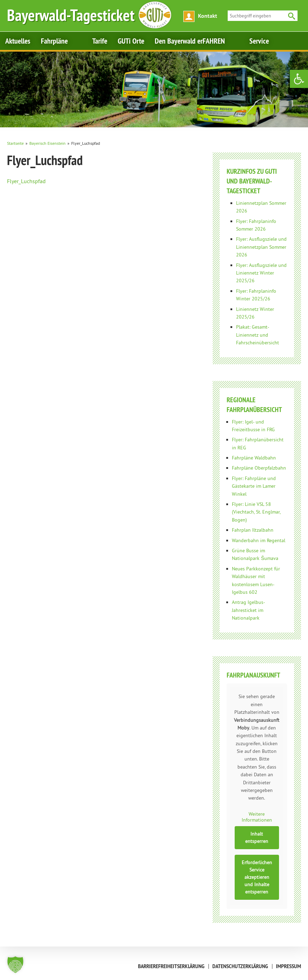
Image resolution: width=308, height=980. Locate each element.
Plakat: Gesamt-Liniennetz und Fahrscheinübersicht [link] (258, 335)
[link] (299, 79)
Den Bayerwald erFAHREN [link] (190, 41)
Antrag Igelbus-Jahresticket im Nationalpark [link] (248, 610)
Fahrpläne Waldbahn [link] (254, 458)
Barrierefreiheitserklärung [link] (171, 966)
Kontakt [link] (208, 16)
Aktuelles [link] (18, 41)
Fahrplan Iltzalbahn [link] (253, 530)
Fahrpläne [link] (54, 41)
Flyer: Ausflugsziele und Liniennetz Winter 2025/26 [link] (261, 273)
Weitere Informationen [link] (257, 817)
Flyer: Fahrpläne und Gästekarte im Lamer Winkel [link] (254, 486)
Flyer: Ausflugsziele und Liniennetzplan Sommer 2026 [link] (261, 247)
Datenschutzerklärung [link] (240, 966)
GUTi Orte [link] (131, 41)
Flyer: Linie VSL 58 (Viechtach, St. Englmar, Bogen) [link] (256, 512)
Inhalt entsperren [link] (257, 837)
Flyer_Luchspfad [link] (26, 181)
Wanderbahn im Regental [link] (259, 540)
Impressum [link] (288, 966)
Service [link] (259, 41)
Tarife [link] (100, 41)
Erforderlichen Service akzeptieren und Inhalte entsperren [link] (257, 877)
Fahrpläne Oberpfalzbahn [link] (259, 468)
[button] (15, 965)
